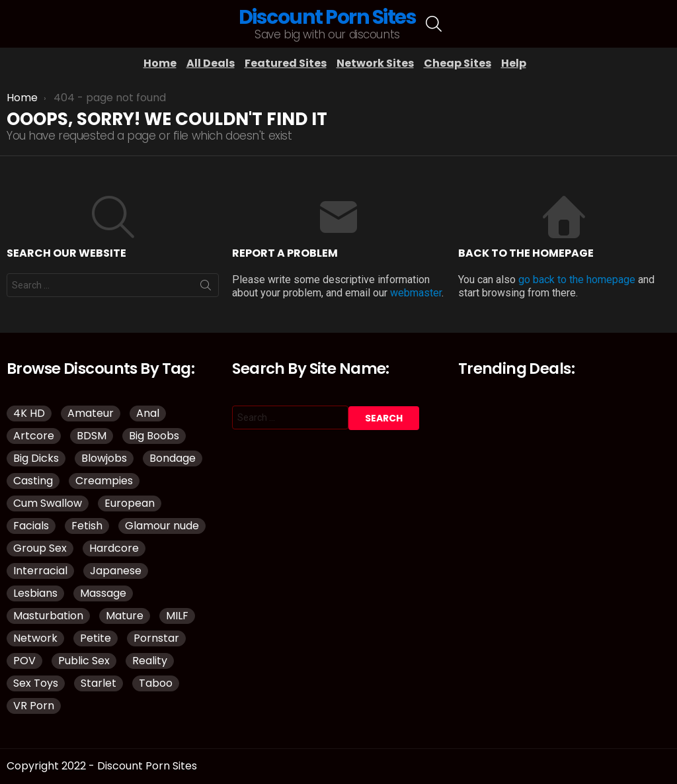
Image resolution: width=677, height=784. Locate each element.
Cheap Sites (458, 63)
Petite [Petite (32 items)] (96, 638)
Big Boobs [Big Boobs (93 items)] (154, 436)
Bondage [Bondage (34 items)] (173, 458)
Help (514, 63)
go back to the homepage (577, 280)
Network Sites (375, 63)
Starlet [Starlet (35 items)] (99, 683)
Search (206, 288)
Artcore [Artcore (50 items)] (34, 436)
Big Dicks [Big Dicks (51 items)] (36, 458)
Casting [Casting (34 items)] (33, 481)
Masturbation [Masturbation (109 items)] (48, 616)
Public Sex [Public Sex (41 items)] (84, 661)
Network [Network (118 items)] (35, 638)
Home (160, 63)
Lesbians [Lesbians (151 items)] (35, 593)
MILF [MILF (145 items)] (177, 616)
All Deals (211, 63)
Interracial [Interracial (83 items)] (40, 571)
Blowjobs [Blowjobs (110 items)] (104, 458)
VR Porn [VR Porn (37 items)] (34, 706)
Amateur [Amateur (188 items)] (91, 413)
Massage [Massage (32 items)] (103, 593)
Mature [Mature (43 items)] (125, 616)
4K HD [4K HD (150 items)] (29, 413)
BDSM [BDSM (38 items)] (92, 436)
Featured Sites (286, 63)
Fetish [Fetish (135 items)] (87, 526)
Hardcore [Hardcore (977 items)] (114, 548)
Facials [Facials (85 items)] (31, 526)
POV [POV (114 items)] (24, 661)
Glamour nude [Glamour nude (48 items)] (162, 526)
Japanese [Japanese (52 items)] (116, 571)
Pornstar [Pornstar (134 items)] (156, 638)
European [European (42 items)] (130, 503)
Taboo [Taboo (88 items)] (156, 683)
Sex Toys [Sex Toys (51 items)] (36, 683)
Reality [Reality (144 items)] (150, 661)
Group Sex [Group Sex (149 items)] (40, 548)
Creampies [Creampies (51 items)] (104, 481)
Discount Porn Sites (328, 17)
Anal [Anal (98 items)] (148, 413)
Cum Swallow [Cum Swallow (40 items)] (48, 503)
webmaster (416, 293)
